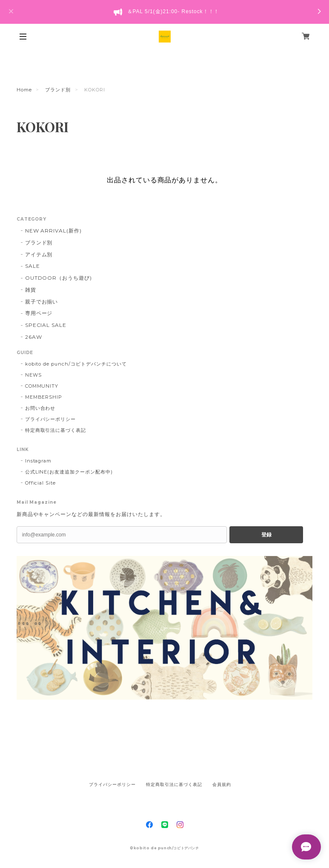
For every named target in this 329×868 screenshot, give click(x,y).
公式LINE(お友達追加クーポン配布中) (69, 472)
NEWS (33, 375)
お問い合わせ (40, 408)
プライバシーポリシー (51, 419)
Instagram (39, 461)
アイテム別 (39, 254)
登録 (266, 535)
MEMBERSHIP (44, 397)
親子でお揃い (42, 302)
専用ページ (39, 313)
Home (24, 90)
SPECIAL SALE (46, 325)
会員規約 (222, 784)
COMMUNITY (42, 386)
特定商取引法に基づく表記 (56, 430)
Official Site (40, 483)
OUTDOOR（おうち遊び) (59, 278)
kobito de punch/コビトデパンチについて (76, 364)
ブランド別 (58, 90)
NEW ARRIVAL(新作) (53, 231)
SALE (33, 266)
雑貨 (31, 290)
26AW (34, 337)
